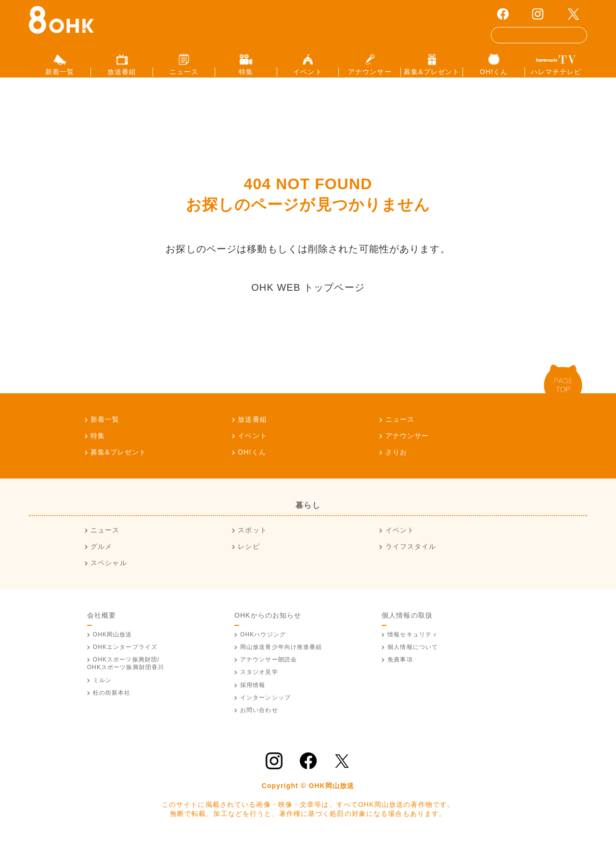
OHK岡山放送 (113, 646)
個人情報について (413, 659)
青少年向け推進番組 (281, 659)
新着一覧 (105, 431)
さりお (396, 464)
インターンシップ (265, 709)
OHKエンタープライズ (125, 659)
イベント (252, 447)
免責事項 (400, 672)
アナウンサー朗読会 (269, 672)
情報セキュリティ (413, 646)
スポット (252, 542)
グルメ (101, 558)
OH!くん (252, 464)
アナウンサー (407, 447)
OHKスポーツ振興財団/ (126, 675)
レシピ (249, 558)
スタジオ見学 (259, 684)
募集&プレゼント (118, 464)
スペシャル (109, 574)
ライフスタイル (411, 558)
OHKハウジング (263, 646)
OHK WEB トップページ (308, 299)
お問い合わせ (259, 722)
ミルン (102, 692)
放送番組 (252, 431)
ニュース (400, 431)
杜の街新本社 (112, 704)
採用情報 (253, 697)
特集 (98, 447)
